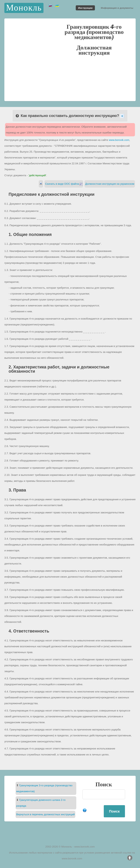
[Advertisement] (70, 78)
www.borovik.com (119, 140)
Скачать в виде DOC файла (64, 184)
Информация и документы (117, 8)
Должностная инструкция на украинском (110, 184)
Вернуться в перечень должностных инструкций (45, 814)
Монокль (24, 8)
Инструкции (85, 8)
